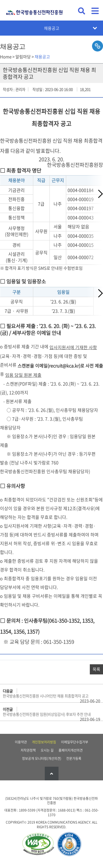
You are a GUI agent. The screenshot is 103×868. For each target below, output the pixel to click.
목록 (96, 669)
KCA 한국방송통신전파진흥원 (34, 10)
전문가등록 (74, 758)
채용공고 (52, 28)
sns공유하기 (98, 46)
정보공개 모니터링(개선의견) (42, 758)
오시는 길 (47, 750)
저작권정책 (28, 750)
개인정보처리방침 (44, 742)
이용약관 (21, 742)
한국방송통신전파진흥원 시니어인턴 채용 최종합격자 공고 (46, 696)
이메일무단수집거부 (75, 742)
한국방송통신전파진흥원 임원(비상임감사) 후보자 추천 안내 (47, 714)
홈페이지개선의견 (71, 750)
